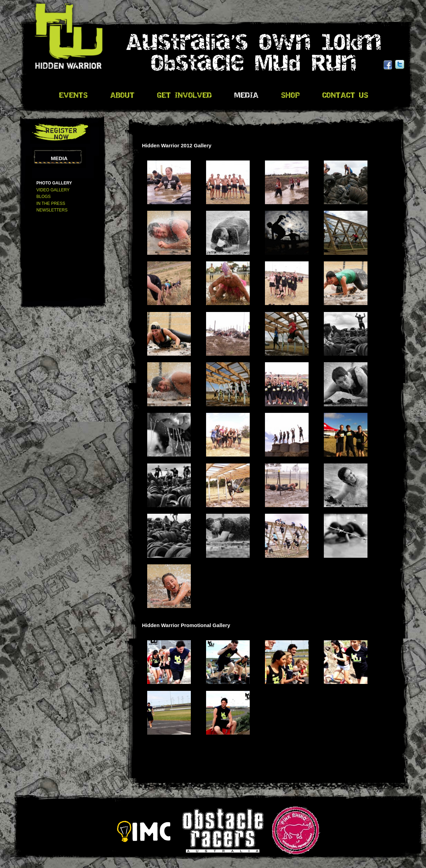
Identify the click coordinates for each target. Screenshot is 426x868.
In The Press (51, 203)
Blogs (43, 197)
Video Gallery (53, 190)
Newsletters (52, 210)
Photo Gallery (54, 183)
